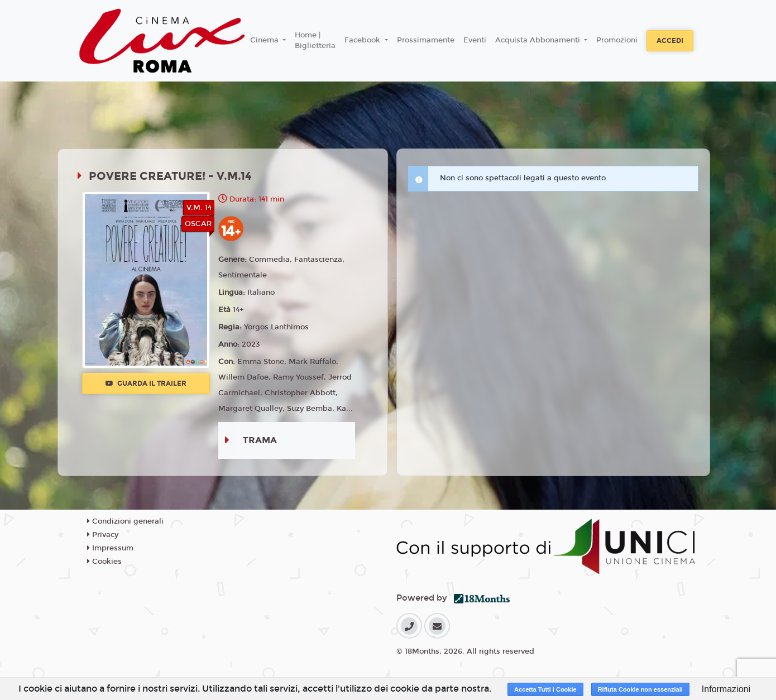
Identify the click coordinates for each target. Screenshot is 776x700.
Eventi (475, 40)
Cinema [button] (265, 40)
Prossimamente (426, 40)
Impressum (110, 548)
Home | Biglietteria (315, 41)
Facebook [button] (363, 40)
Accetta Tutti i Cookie (545, 689)
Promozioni (617, 40)
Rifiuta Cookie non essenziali (640, 689)
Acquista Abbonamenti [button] (539, 40)
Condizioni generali (125, 521)
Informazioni (726, 689)
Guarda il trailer (146, 383)
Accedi (670, 41)
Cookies (104, 562)
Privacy (103, 535)
